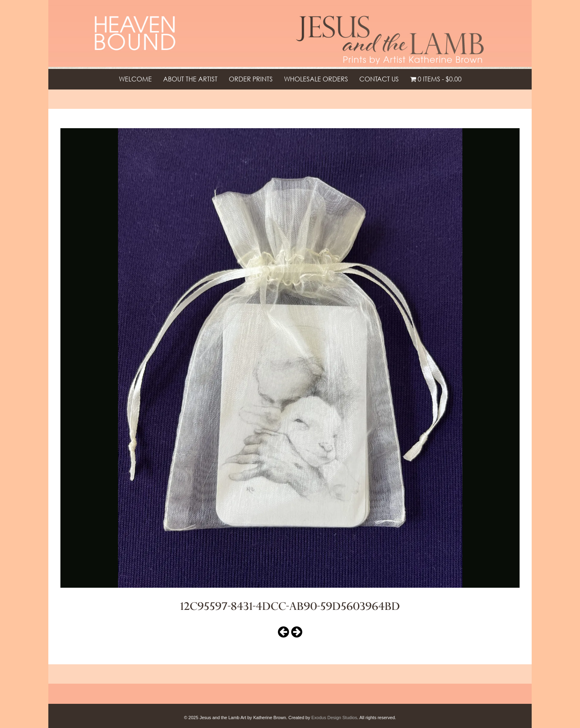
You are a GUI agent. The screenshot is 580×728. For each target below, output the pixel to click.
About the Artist (190, 79)
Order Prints (251, 79)
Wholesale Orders (316, 79)
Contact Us (379, 79)
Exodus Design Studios (334, 718)
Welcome (135, 79)
